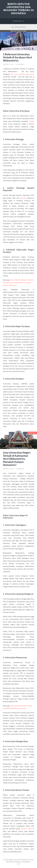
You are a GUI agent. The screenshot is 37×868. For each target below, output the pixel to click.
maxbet (31, 121)
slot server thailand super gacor (22, 74)
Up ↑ (19, 864)
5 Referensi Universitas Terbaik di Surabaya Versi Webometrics (17, 57)
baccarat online (26, 829)
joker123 (23, 198)
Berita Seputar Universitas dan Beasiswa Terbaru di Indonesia (19, 9)
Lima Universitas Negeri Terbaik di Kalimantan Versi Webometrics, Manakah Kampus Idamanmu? (17, 459)
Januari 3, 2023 (8, 64)
